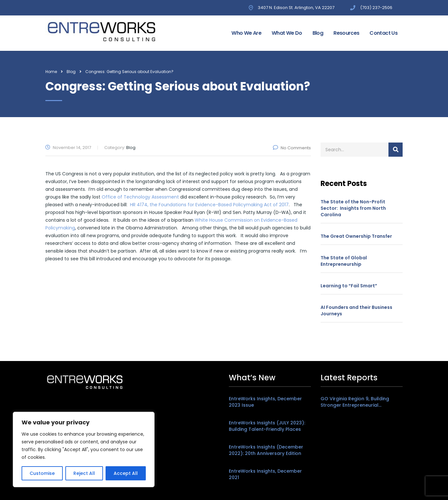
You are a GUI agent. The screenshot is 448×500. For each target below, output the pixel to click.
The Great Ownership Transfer (356, 236)
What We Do (287, 33)
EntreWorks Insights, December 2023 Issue (265, 402)
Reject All (84, 473)
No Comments (292, 148)
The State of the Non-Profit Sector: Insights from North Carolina (353, 208)
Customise (42, 473)
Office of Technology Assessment (140, 197)
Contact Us (383, 33)
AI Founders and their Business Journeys (356, 310)
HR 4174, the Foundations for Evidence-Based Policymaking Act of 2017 (209, 205)
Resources (346, 33)
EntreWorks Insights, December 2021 (265, 474)
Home (51, 72)
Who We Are (246, 33)
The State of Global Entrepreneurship (344, 261)
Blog (318, 33)
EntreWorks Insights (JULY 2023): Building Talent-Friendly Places (267, 426)
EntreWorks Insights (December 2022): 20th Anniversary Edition (266, 450)
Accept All (126, 473)
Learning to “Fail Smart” (349, 286)
